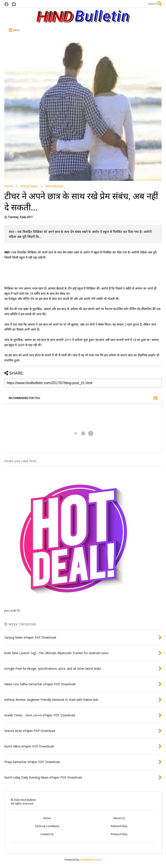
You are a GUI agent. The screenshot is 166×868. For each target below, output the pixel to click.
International (54, 186)
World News (29, 186)
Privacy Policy (119, 834)
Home (9, 186)
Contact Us (47, 834)
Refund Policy (119, 826)
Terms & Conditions (47, 826)
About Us (119, 818)
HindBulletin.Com (91, 860)
